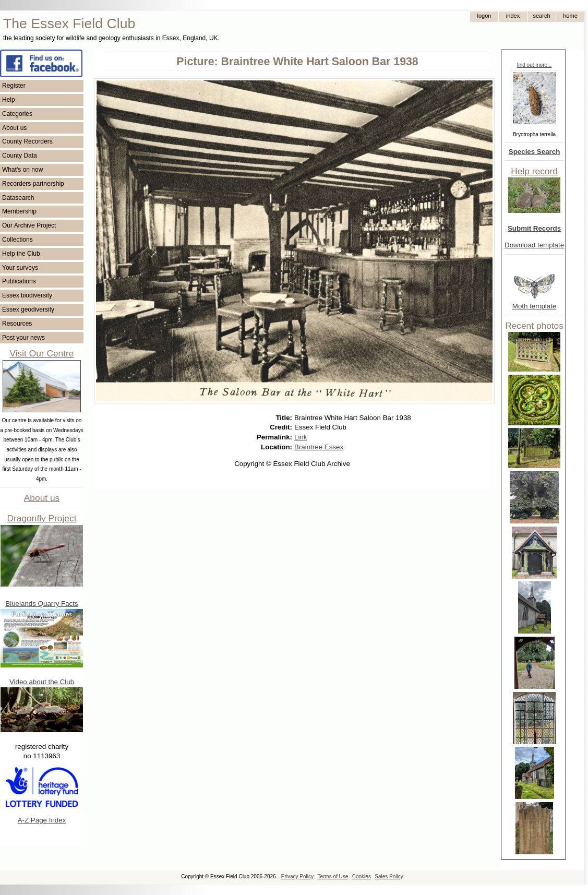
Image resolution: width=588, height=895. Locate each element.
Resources (17, 324)
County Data (20, 156)
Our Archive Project (29, 225)
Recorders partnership (33, 184)
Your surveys (20, 268)
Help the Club (21, 254)
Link (301, 437)
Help (9, 100)
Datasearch (18, 198)
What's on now (22, 170)
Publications (19, 281)
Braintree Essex (319, 447)
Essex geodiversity (28, 309)
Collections (17, 240)
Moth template (534, 306)
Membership (19, 211)
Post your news (23, 338)
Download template (534, 245)
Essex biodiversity (27, 295)
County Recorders (27, 141)
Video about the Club (42, 682)
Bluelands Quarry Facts (41, 604)
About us (14, 128)
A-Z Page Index (42, 820)
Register (14, 86)
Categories (17, 114)
